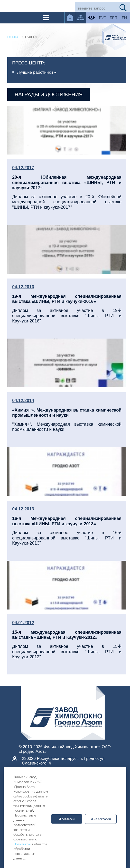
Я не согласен (101, 819)
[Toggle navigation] (46, 18)
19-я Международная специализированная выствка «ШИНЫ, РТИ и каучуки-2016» (67, 299)
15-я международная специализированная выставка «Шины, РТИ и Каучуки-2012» (67, 635)
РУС (102, 17)
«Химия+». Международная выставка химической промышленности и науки (67, 413)
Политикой (22, 844)
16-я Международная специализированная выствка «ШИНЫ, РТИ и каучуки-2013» (67, 521)
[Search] (96, 8)
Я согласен (67, 819)
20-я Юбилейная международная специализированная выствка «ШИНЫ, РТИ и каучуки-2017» (67, 182)
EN (124, 17)
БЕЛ (113, 17)
